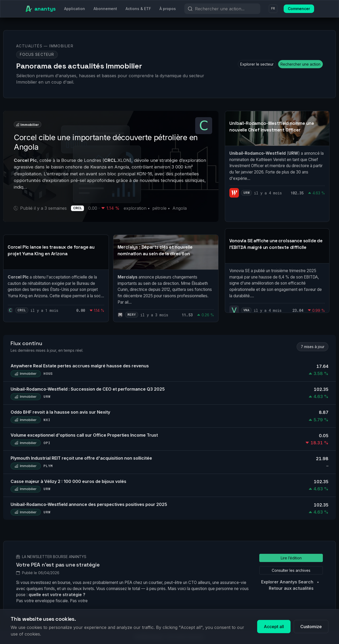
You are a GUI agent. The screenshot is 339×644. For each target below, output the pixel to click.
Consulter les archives (291, 570)
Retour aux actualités (291, 588)
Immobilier (28, 124)
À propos (168, 9)
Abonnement (105, 9)
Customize (311, 627)
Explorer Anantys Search (287, 582)
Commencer (299, 9)
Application (75, 9)
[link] (56, 278)
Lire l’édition (291, 558)
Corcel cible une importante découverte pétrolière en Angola (106, 142)
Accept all (274, 627)
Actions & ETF (138, 9)
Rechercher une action (300, 64)
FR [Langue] (273, 9)
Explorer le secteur (257, 64)
